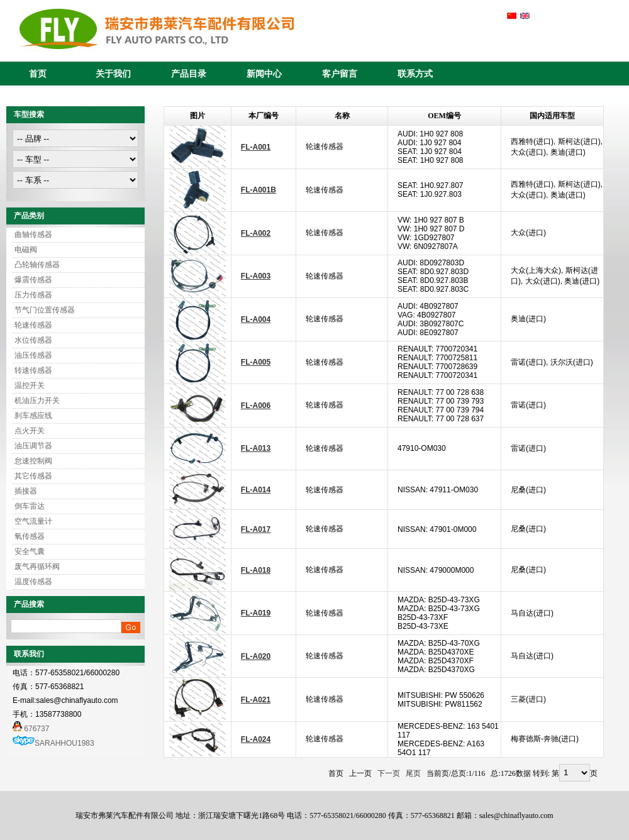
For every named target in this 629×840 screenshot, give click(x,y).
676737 (31, 729)
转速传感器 (33, 370)
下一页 (389, 773)
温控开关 (30, 385)
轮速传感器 (33, 325)
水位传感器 (33, 340)
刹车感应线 (33, 416)
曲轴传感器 (33, 235)
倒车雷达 (30, 506)
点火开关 (30, 431)
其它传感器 (33, 476)
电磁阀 (26, 250)
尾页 (413, 773)
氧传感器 (30, 536)
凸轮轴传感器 (37, 265)
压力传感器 (33, 295)
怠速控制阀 (33, 461)
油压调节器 (33, 446)
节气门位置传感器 (45, 310)
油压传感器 (33, 355)
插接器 (26, 491)
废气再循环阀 (37, 566)
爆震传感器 (33, 280)
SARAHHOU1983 (64, 743)
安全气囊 (30, 551)
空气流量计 (33, 521)
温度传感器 (33, 582)
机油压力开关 (37, 401)
